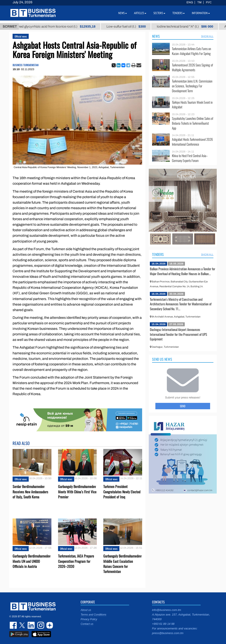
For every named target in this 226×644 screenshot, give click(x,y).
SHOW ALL (207, 36)
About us (86, 610)
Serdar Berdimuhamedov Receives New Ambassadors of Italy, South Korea (30, 492)
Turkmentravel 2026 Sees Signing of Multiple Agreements (192, 67)
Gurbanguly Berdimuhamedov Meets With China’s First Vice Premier (77, 492)
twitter (23, 625)
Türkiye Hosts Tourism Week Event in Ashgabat (192, 105)
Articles (140, 13)
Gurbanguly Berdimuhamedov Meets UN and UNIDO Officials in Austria (31, 561)
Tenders (158, 254)
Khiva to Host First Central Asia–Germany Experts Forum (190, 158)
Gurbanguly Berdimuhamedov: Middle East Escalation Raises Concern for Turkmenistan (122, 564)
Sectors (159, 13)
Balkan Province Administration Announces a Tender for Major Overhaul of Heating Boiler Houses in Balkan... (183, 271)
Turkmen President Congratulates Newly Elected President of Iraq (122, 492)
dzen (49, 625)
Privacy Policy (89, 619)
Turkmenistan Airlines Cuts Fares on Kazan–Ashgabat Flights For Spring (191, 51)
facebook (14, 625)
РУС (209, 2)
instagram (40, 625)
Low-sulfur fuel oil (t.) (130, 26)
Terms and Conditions (93, 615)
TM (199, 2)
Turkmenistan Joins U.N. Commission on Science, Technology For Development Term (192, 86)
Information (201, 13)
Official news (21, 36)
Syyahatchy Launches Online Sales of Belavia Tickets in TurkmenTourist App (193, 123)
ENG (190, 2)
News (156, 36)
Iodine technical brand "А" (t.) (189, 26)
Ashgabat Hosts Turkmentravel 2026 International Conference (192, 142)
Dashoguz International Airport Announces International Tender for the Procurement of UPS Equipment (178, 334)
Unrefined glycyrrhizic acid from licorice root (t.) (56, 26)
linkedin (31, 625)
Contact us (87, 624)
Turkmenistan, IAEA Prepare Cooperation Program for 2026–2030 (76, 561)
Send (183, 406)
